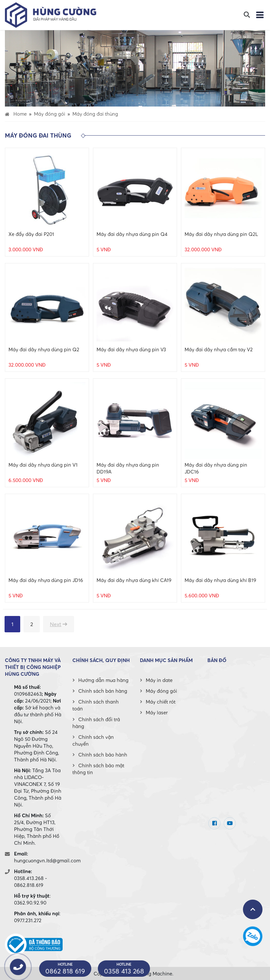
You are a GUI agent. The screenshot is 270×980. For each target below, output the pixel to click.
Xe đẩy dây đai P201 (31, 234)
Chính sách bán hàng (103, 691)
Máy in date (159, 680)
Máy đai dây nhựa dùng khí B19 (220, 580)
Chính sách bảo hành (103, 755)
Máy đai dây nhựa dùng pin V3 (131, 349)
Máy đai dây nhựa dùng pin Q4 (132, 234)
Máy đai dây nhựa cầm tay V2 (219, 349)
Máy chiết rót (161, 702)
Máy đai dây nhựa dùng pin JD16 (46, 580)
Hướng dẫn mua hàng (103, 680)
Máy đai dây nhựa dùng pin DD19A (128, 468)
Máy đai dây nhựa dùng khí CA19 (134, 580)
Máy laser (157, 712)
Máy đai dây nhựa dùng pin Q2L (221, 234)
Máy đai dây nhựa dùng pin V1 (43, 465)
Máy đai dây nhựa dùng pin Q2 (44, 349)
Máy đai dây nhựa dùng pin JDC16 (216, 468)
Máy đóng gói (161, 691)
